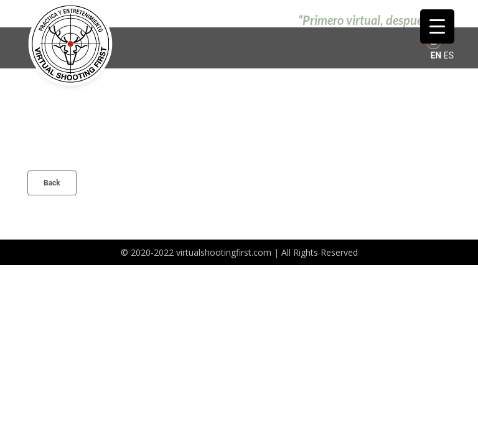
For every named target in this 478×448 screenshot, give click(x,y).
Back (52, 183)
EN (436, 55)
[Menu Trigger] (437, 26)
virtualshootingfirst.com (224, 252)
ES (449, 55)
